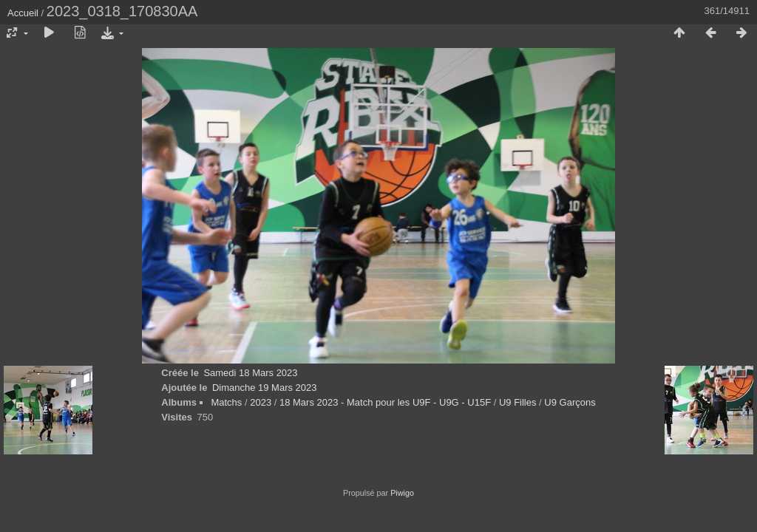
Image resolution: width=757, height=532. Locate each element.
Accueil (23, 13)
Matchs (226, 402)
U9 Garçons (570, 402)
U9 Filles (518, 402)
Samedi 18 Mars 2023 (250, 373)
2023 (261, 402)
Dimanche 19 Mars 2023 (265, 388)
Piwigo (402, 493)
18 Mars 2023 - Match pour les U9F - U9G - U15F (387, 402)
